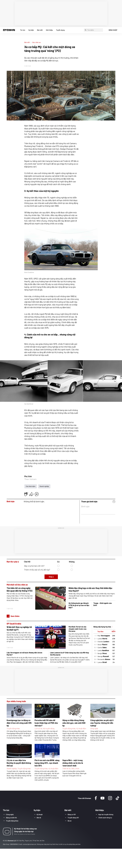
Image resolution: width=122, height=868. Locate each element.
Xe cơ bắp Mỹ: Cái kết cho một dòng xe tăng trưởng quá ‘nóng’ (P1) (52, 3)
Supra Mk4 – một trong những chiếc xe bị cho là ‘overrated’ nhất (73, 763)
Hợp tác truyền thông (106, 814)
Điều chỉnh (75, 768)
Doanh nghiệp (44, 486)
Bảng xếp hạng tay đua (102, 627)
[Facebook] (96, 798)
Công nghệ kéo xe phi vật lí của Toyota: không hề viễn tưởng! (102, 723)
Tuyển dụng (60, 30)
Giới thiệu (49, 30)
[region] (61, 13)
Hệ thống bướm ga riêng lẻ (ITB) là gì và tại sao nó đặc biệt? (79, 605)
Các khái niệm (31, 486)
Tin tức (23, 30)
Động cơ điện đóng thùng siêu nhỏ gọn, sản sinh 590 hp (74, 723)
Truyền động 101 (73, 818)
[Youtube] (102, 798)
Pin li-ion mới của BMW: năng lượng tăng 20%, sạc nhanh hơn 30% (47, 763)
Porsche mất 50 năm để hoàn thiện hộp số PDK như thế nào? (46, 723)
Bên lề (39, 818)
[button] (9, 30)
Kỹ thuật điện (81, 728)
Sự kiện (31, 30)
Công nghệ (94, 728)
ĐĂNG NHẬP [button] (113, 30)
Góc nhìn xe (36, 42)
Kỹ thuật (40, 814)
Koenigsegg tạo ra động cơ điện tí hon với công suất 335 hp (19, 723)
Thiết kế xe (66, 768)
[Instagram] (110, 798)
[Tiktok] (117, 798)
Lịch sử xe (38, 728)
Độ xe (70, 821)
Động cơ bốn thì (11, 818)
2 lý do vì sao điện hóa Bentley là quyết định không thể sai (19, 763)
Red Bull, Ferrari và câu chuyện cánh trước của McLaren (77, 629)
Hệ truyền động (49, 728)
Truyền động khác (13, 728)
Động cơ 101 (72, 814)
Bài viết (40, 30)
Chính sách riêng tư (105, 818)
